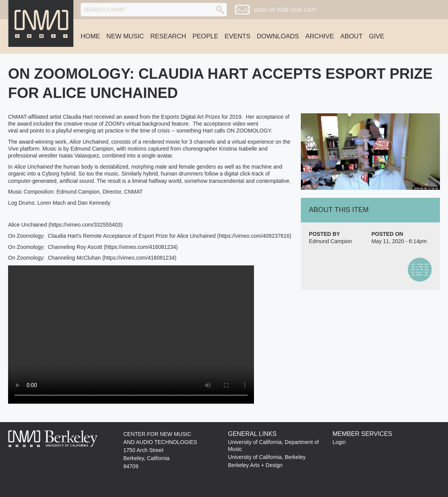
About (352, 36)
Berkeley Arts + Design (255, 465)
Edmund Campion (330, 241)
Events (238, 36)
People (205, 36)
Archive (320, 36)
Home (90, 36)
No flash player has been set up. (131, 335)
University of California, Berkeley (267, 457)
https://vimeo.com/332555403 (86, 225)
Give (377, 36)
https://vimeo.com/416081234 (141, 247)
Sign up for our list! (285, 10)
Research (168, 36)
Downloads (278, 36)
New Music (125, 36)
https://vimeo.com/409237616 (254, 236)
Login (339, 442)
